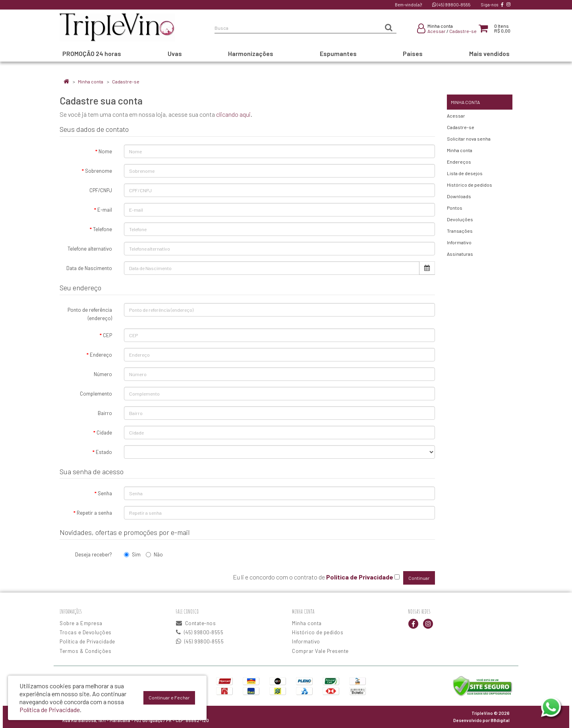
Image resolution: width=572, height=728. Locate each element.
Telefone (102, 229)
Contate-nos (196, 623)
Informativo (459, 242)
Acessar (437, 31)
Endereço (101, 355)
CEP (107, 335)
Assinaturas (460, 254)
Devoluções (460, 219)
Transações (460, 231)
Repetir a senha (94, 513)
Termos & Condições (85, 651)
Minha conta (91, 81)
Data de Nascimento (89, 268)
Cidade (104, 433)
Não (154, 554)
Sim (132, 554)
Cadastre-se (463, 31)
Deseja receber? (94, 554)
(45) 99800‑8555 (451, 5)
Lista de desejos (465, 173)
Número (103, 374)
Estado (104, 452)
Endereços (459, 162)
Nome (105, 151)
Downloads (459, 196)
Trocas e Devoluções (86, 632)
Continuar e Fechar (169, 697)
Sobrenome (99, 171)
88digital (500, 720)
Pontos (455, 208)
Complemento (96, 394)
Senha (105, 493)
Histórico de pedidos (470, 185)
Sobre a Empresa (81, 623)
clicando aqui (233, 114)
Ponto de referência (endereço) (90, 314)
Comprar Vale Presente (320, 651)
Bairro (105, 413)
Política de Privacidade (87, 641)
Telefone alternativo (90, 249)
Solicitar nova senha (469, 139)
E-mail (105, 210)
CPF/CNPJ (101, 190)
